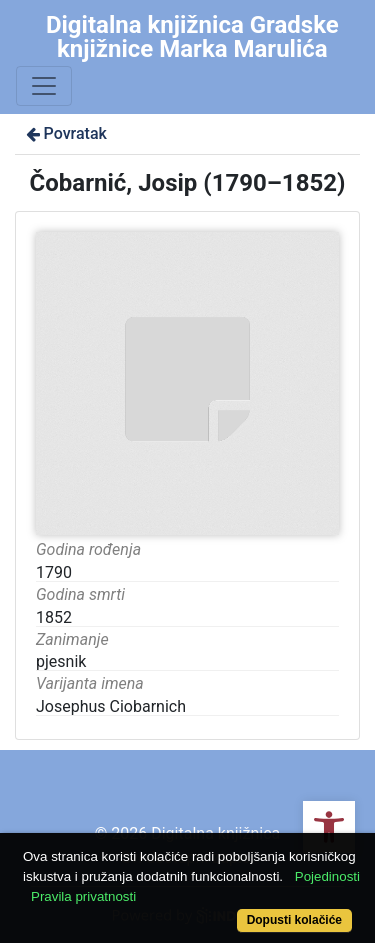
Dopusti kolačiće (294, 920)
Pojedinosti (327, 876)
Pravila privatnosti (83, 896)
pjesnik (61, 661)
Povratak (65, 133)
